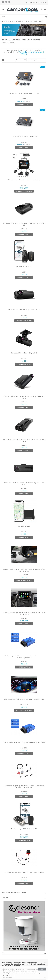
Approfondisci (8, 975)
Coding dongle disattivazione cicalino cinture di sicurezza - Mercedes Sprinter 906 (24, 657)
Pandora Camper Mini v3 (24, 266)
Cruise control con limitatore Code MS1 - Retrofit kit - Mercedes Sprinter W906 (24, 570)
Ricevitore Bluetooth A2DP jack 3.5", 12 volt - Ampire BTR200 (24, 872)
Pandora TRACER (24, 526)
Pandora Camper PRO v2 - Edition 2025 (24, 829)
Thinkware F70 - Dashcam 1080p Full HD (24, 353)
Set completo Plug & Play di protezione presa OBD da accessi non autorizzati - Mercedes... (24, 787)
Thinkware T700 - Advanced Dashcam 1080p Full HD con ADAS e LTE (24, 224)
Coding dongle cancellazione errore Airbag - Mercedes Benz (24, 699)
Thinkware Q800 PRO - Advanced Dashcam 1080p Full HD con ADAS (24, 397)
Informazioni (7, 897)
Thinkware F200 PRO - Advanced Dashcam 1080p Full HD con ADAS (24, 484)
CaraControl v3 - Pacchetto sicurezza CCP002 (24, 93)
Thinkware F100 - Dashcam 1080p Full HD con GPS (24, 310)
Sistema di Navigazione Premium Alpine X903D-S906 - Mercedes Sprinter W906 (24, 613)
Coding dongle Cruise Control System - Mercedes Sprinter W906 (24, 742)
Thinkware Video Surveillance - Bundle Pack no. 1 (24, 180)
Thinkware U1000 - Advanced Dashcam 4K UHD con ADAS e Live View (24, 440)
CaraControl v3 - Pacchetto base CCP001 (24, 137)
